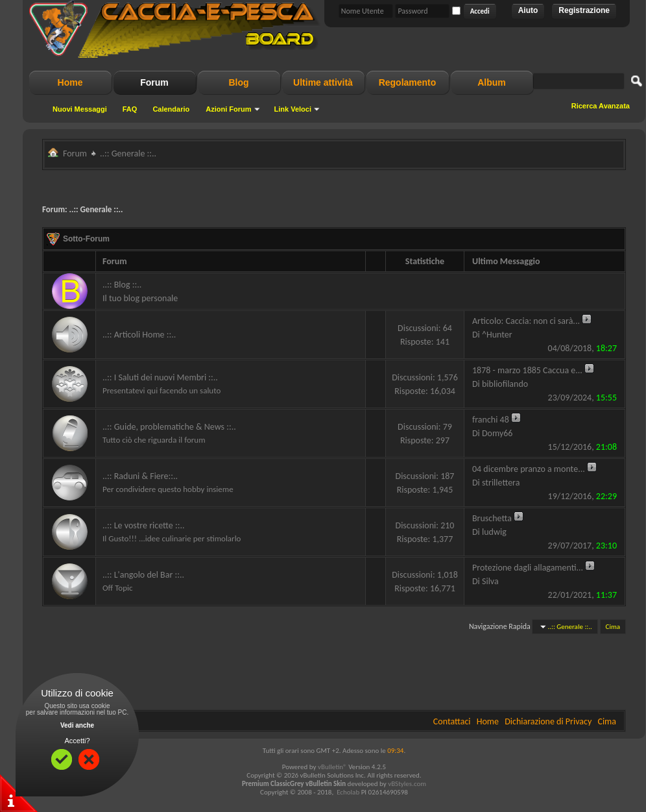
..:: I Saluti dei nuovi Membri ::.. (160, 377)
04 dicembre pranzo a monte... (529, 469)
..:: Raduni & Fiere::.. (140, 476)
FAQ (130, 109)
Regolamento (408, 82)
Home (70, 82)
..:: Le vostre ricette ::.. (143, 525)
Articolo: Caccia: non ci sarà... (526, 321)
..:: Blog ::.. (122, 285)
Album (492, 82)
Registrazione (584, 10)
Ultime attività (323, 82)
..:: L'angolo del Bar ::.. (143, 575)
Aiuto (528, 10)
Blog (238, 82)
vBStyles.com (407, 784)
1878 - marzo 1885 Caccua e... (527, 370)
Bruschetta (492, 518)
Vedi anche (77, 725)
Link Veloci (293, 109)
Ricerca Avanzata (601, 106)
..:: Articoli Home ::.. (139, 335)
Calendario (171, 109)
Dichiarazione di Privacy (548, 721)
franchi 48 (491, 420)
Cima (613, 627)
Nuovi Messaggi (80, 109)
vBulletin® (332, 767)
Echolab (348, 792)
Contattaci (452, 721)
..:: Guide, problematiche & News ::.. (169, 427)
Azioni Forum (228, 109)
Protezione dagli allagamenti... (528, 568)
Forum (154, 82)
